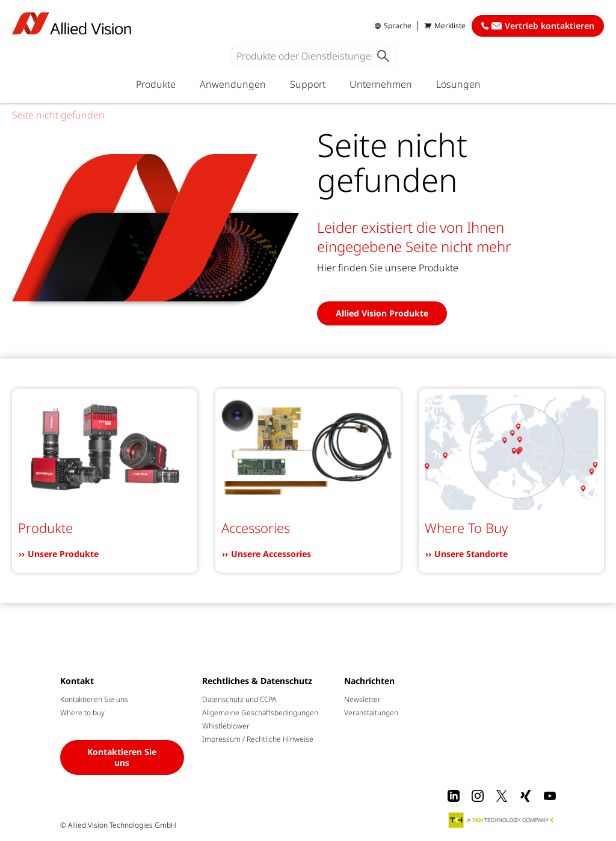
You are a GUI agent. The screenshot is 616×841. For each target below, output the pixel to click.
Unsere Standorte (471, 554)
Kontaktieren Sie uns (94, 699)
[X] (502, 796)
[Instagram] (478, 796)
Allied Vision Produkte (382, 313)
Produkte (156, 84)
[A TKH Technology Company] (502, 820)
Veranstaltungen (371, 713)
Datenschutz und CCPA (239, 699)
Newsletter (362, 699)
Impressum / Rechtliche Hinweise (258, 739)
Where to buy (82, 713)
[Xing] (526, 796)
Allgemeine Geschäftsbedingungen (260, 713)
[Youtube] (550, 796)
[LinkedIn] (454, 796)
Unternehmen (381, 84)
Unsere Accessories (271, 554)
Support (308, 84)
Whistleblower (226, 726)
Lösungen (458, 84)
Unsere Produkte (63, 554)
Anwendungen (233, 84)
